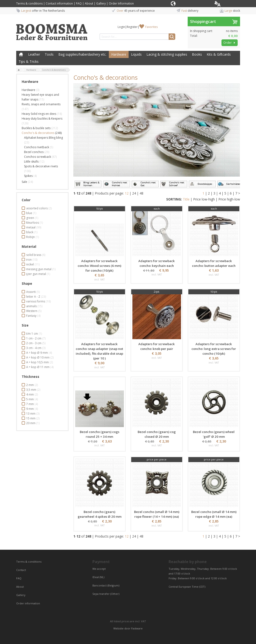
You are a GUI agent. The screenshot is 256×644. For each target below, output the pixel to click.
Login (121, 27)
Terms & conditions (29, 3)
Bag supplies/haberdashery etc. (82, 54)
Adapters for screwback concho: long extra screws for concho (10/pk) (214, 349)
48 (141, 193)
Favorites (151, 27)
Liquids (136, 54)
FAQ (79, 3)
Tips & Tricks (29, 61)
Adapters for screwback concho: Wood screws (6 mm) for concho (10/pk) (99, 266)
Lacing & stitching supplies (167, 54)
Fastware (137, 628)
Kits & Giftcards (219, 54)
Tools (49, 54)
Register (132, 27)
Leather (34, 54)
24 (134, 193)
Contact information (59, 3)
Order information (28, 603)
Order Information (121, 3)
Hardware (119, 54)
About (89, 3)
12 (127, 193)
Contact (21, 570)
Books (197, 54)
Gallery (101, 3)
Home (21, 54)
